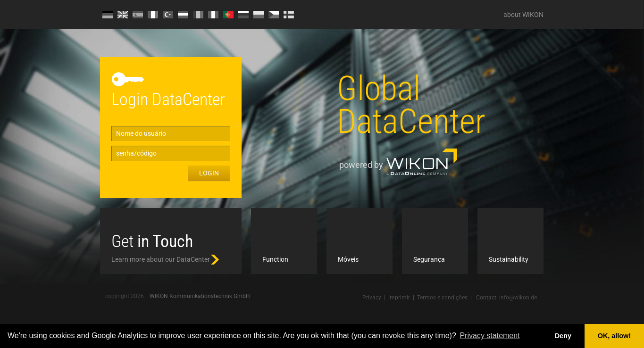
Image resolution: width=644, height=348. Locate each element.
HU (183, 15)
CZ (274, 15)
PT (228, 15)
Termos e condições (442, 298)
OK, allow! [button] (614, 336)
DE (108, 15)
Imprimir (399, 298)
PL (259, 15)
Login (209, 173)
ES (138, 15)
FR (153, 15)
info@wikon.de (518, 298)
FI (289, 15)
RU (243, 15)
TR (168, 15)
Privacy (372, 298)
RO (198, 15)
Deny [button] (563, 336)
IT (213, 15)
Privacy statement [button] (489, 336)
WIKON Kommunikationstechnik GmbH (200, 296)
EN (123, 15)
